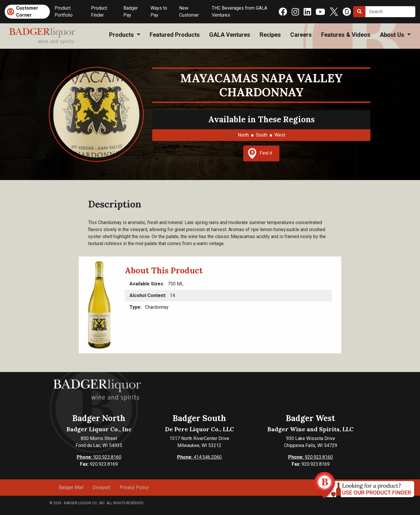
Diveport (101, 487)
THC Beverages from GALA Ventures (239, 12)
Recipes (270, 35)
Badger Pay (131, 12)
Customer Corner (27, 12)
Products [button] (122, 35)
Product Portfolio (64, 12)
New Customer (189, 12)
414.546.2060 (199, 457)
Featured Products (175, 35)
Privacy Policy (134, 487)
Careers (301, 35)
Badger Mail (71, 487)
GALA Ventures (230, 35)
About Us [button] (393, 35)
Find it (260, 153)
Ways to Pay (159, 12)
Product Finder (99, 12)
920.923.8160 (99, 457)
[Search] (390, 12)
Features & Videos (346, 35)
